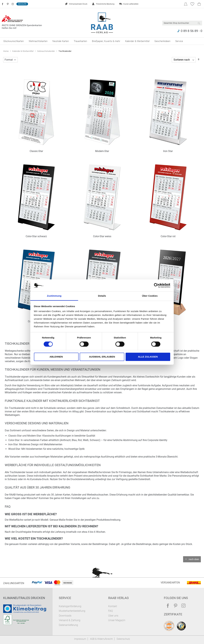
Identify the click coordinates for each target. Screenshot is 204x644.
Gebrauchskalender (46, 51)
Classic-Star (36, 151)
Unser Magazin (117, 620)
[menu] (102, 41)
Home (6, 51)
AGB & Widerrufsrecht (101, 639)
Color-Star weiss (102, 236)
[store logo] (102, 23)
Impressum (80, 639)
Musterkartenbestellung (72, 611)
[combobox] (182, 23)
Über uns (113, 616)
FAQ (111, 611)
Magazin (22, 4)
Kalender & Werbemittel (23, 51)
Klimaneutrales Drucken (24, 598)
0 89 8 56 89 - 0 (191, 31)
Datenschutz (123, 639)
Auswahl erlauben (102, 357)
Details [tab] (102, 296)
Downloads (65, 616)
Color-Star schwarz (36, 236)
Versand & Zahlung (70, 620)
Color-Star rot (168, 236)
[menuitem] (14, 41)
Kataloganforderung (70, 606)
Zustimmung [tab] (54, 296)
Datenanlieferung (68, 625)
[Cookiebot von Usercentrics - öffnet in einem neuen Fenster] (156, 285)
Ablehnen (56, 357)
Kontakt (113, 606)
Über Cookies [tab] (150, 296)
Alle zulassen (148, 357)
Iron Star (168, 151)
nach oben (194, 559)
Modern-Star (102, 151)
